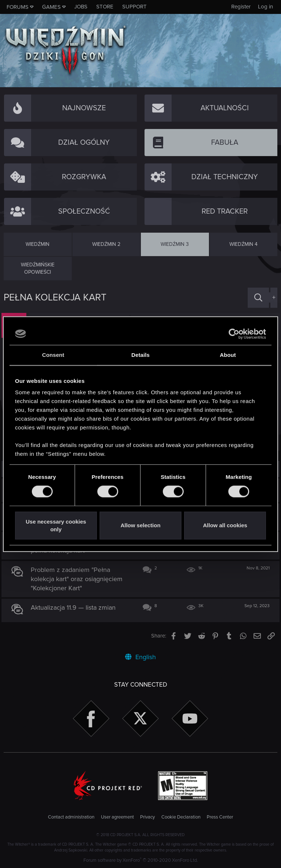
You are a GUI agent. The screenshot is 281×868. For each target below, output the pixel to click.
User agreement (117, 817)
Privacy (147, 817)
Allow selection (140, 526)
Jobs (81, 7)
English (140, 657)
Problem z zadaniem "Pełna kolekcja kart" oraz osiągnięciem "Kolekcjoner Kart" (79, 579)
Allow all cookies (225, 526)
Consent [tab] (53, 355)
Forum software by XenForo (141, 860)
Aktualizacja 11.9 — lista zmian (75, 607)
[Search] (258, 298)
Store (105, 7)
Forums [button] (18, 7)
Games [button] (51, 7)
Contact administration (71, 817)
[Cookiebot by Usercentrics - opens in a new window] (234, 334)
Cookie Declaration (181, 817)
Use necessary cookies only (56, 525)
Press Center (220, 817)
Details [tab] (140, 355)
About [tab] (228, 355)
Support (134, 7)
